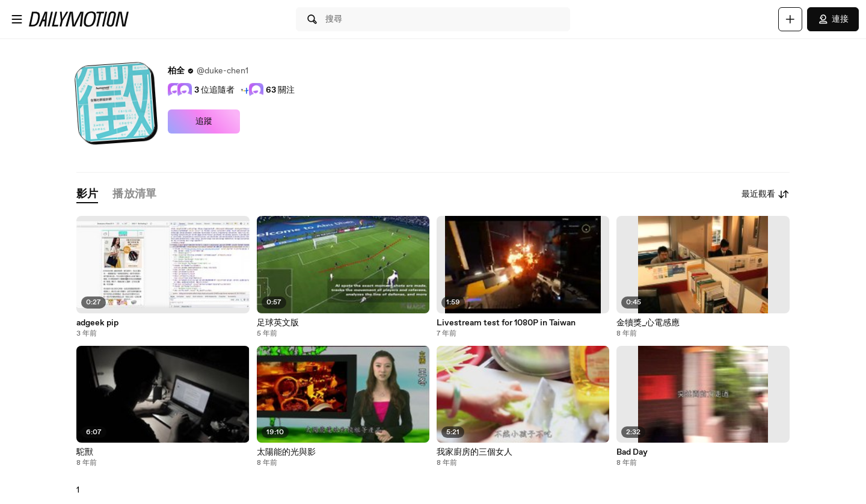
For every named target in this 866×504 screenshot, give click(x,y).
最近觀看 (766, 194)
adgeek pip (97, 323)
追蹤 (204, 121)
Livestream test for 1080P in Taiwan (506, 323)
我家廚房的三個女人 (474, 452)
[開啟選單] (17, 19)
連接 (833, 19)
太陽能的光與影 (286, 452)
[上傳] (790, 19)
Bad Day (632, 452)
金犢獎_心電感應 (648, 323)
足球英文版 (278, 323)
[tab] (87, 195)
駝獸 (85, 452)
